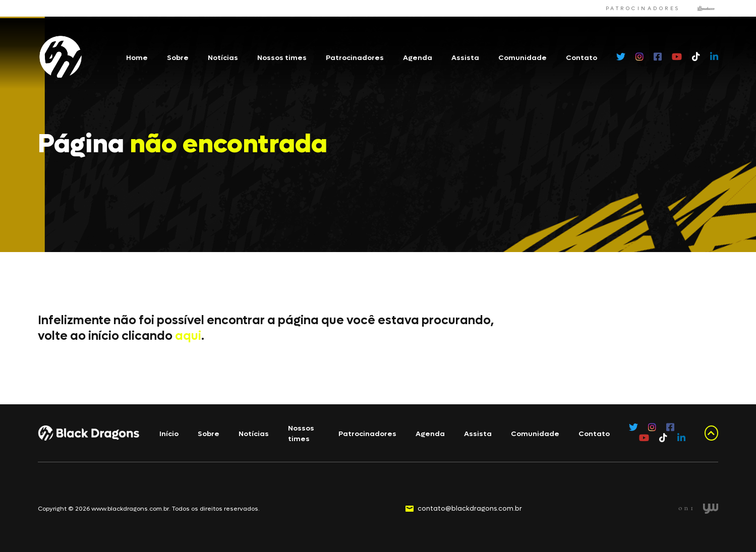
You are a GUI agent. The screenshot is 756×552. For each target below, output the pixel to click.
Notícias (223, 58)
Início (169, 434)
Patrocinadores (355, 58)
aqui (188, 336)
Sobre (178, 58)
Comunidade (522, 58)
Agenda (418, 58)
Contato (581, 58)
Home (137, 58)
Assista (465, 58)
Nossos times (282, 58)
